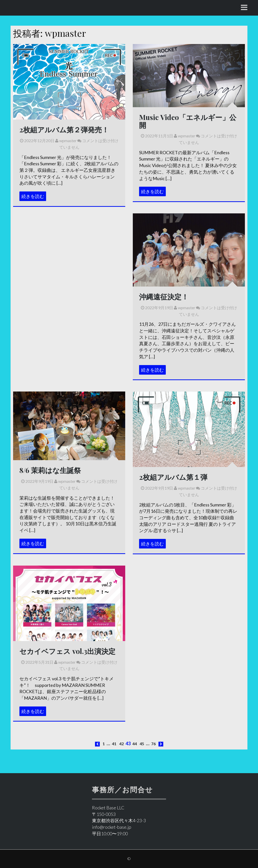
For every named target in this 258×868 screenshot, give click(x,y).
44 (135, 744)
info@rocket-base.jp (112, 827)
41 (114, 744)
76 (153, 744)
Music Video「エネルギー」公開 (188, 121)
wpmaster (66, 141)
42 (121, 744)
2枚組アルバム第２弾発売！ (64, 129)
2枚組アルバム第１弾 (173, 477)
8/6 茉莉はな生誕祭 (50, 470)
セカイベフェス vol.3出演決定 (67, 651)
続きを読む (33, 196)
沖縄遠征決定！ (164, 297)
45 (142, 744)
